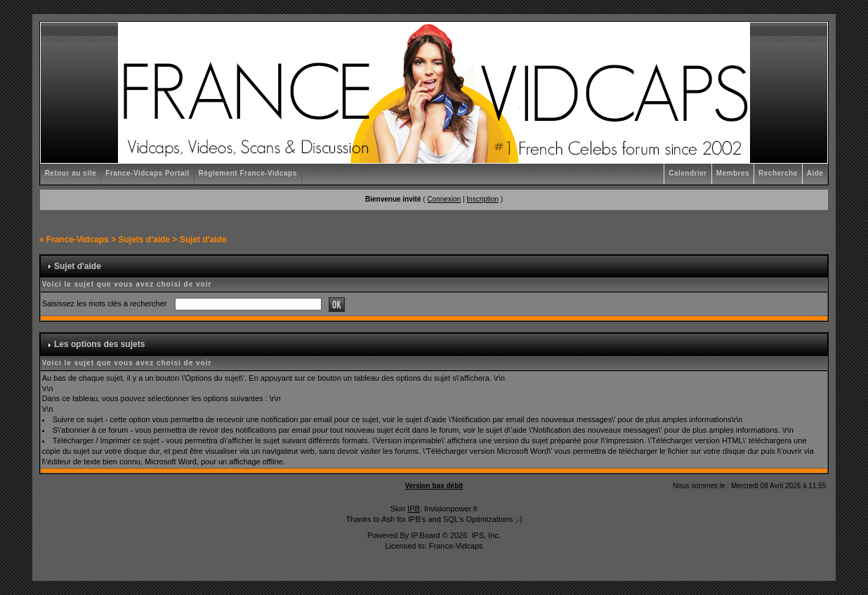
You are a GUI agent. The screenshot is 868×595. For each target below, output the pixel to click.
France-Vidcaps (78, 240)
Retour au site (71, 173)
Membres (733, 173)
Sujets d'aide (144, 240)
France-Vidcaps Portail (147, 173)
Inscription (482, 199)
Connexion (444, 199)
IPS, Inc (485, 535)
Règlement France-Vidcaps (248, 173)
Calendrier (688, 173)
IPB (414, 509)
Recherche (778, 173)
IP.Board (425, 535)
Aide (815, 173)
